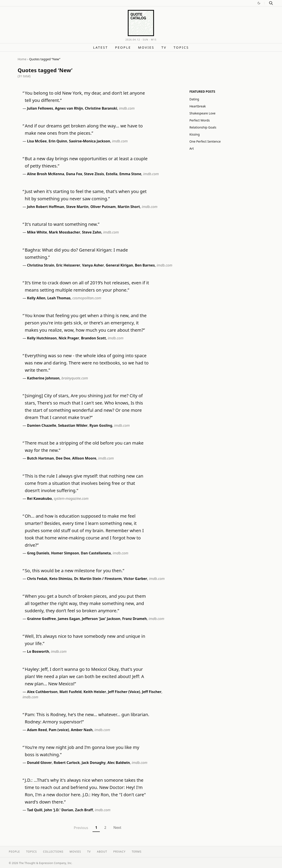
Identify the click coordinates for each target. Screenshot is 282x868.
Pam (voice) (59, 730)
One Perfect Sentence (205, 141)
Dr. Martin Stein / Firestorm (98, 579)
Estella (112, 174)
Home (22, 59)
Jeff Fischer (152, 692)
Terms (137, 852)
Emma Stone (130, 174)
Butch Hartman (41, 458)
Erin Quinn (58, 141)
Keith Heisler (95, 692)
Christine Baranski (101, 108)
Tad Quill (35, 810)
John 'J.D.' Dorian (59, 810)
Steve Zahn (92, 232)
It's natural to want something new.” (62, 224)
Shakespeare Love (202, 113)
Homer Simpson (65, 553)
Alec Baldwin (119, 763)
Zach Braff (84, 810)
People (123, 47)
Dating (194, 99)
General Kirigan (119, 265)
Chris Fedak (37, 579)
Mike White (37, 232)
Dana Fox (74, 174)
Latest (101, 47)
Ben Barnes (145, 265)
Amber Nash (82, 730)
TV (164, 47)
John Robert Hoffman (46, 207)
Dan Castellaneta (96, 553)
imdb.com (127, 108)
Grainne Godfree (42, 619)
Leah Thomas (59, 298)
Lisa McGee (37, 141)
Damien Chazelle (42, 425)
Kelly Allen (36, 298)
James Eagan (69, 619)
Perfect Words (200, 120)
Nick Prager (69, 338)
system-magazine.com (71, 498)
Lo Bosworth (38, 651)
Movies (146, 47)
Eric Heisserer (68, 265)
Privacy (119, 852)
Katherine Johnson (43, 378)
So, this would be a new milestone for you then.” (74, 571)
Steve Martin (77, 207)
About (102, 852)
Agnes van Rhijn (69, 108)
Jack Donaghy (94, 763)
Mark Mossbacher (65, 232)
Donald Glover (40, 763)
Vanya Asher (93, 265)
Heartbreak (198, 106)
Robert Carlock (67, 763)
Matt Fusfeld (71, 692)
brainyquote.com (75, 378)
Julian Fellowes (40, 108)
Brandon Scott (94, 338)
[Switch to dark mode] (259, 3)
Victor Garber (135, 579)
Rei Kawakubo (40, 498)
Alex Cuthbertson (42, 692)
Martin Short (129, 207)
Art (192, 148)
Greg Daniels (38, 553)
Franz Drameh (135, 619)
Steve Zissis (94, 174)
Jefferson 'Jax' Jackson (101, 619)
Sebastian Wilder (73, 425)
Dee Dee (63, 458)
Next (117, 828)
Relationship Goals (203, 127)
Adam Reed (37, 730)
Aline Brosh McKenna (46, 174)
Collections (53, 852)
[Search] (271, 3)
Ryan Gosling (101, 425)
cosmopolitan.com (87, 298)
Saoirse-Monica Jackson (90, 141)
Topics (181, 47)
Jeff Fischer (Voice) (124, 692)
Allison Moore (84, 458)
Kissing (195, 134)
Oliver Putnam (103, 207)
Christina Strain (41, 265)
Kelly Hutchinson (42, 338)
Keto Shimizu (61, 579)
